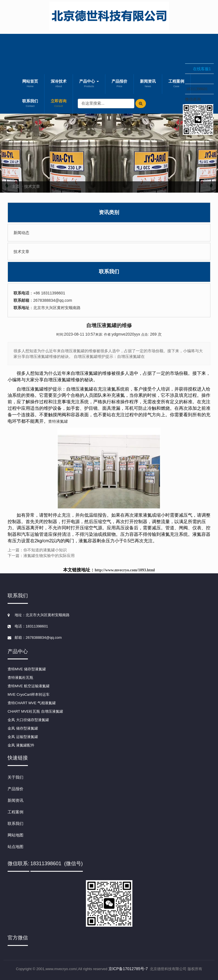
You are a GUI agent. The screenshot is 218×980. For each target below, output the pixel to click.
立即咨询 (59, 104)
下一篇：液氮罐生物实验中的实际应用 (41, 556)
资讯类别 (109, 212)
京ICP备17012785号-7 (128, 969)
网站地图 (15, 835)
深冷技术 (59, 84)
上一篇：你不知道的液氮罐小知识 (37, 550)
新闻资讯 (148, 84)
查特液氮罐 (58, 421)
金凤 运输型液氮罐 (23, 737)
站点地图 (15, 847)
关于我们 (15, 777)
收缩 (178, 81)
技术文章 (32, 186)
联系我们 (30, 104)
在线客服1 (202, 69)
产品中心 (89, 84)
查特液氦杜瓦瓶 (20, 678)
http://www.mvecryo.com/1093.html (125, 570)
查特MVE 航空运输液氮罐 (29, 686)
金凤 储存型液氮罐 (23, 728)
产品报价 (119, 84)
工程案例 (15, 812)
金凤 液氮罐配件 (21, 745)
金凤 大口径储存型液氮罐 (28, 720)
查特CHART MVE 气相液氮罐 (32, 703)
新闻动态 (21, 233)
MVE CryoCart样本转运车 (29, 694)
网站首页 (30, 84)
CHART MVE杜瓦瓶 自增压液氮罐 (35, 711)
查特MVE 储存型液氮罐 (27, 669)
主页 (16, 186)
